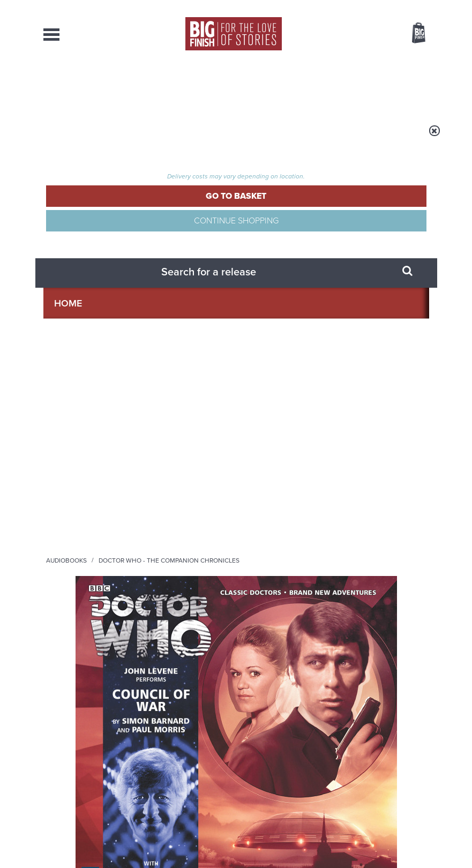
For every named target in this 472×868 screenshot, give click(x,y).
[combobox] (332, 62)
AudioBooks (96, 86)
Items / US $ (362, 34)
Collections (161, 86)
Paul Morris (344, 220)
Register (404, 7)
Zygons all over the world (366, 626)
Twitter (384, 484)
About (362, 86)
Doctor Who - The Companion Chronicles (122, 146)
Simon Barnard (299, 220)
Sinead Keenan (63, 401)
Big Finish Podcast (294, 503)
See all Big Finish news (375, 607)
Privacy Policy (66, 549)
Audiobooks (150, 138)
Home (108, 138)
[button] (310, 303)
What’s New (225, 86)
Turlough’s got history (357, 733)
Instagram (260, 494)
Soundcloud (339, 494)
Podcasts (316, 86)
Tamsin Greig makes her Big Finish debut (162, 741)
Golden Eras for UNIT (156, 626)
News (273, 86)
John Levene (60, 380)
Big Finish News (93, 605)
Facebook (353, 484)
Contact (405, 86)
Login (370, 7)
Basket (412, 34)
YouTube (294, 494)
